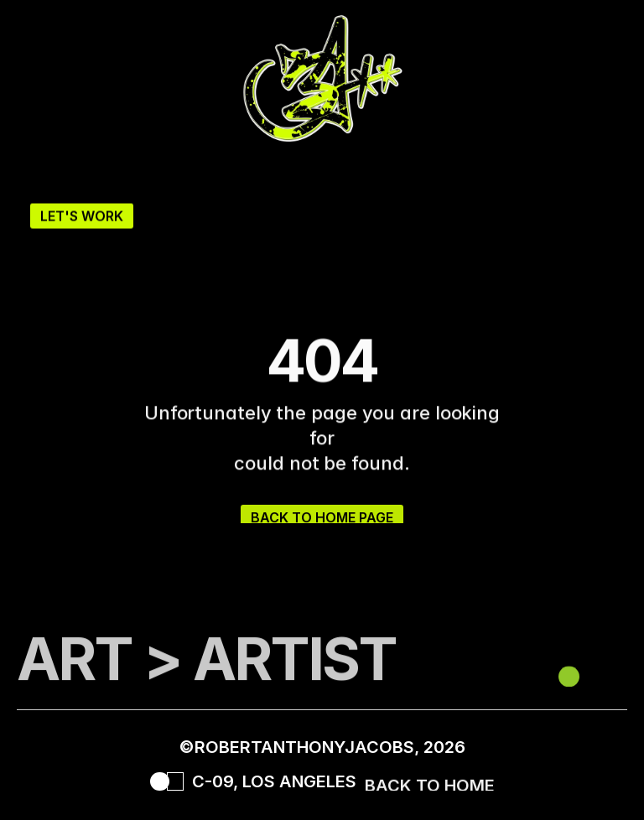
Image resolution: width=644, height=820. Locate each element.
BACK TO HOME (430, 789)
